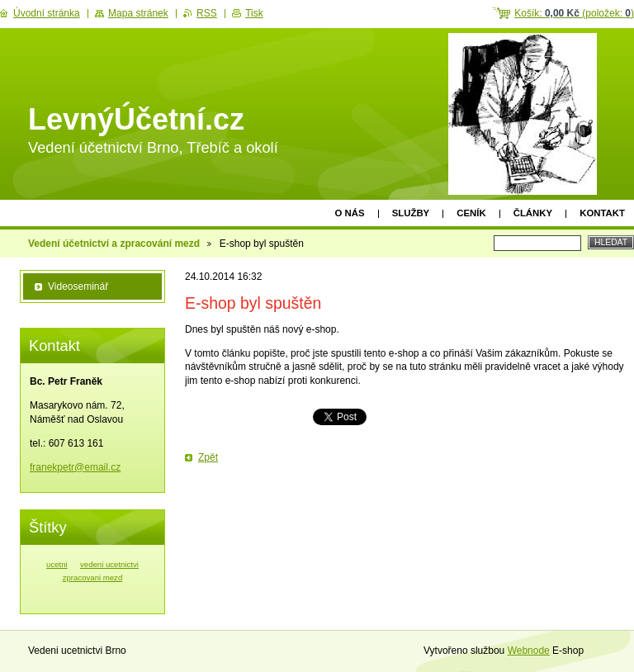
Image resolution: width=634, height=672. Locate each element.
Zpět (208, 457)
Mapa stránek (138, 13)
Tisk (254, 13)
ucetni (57, 564)
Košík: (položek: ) (574, 13)
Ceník (471, 213)
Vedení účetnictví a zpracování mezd (114, 244)
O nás (350, 213)
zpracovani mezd (93, 577)
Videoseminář (78, 286)
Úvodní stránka (47, 13)
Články (533, 213)
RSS (207, 13)
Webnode (529, 651)
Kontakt (602, 213)
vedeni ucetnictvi (109, 564)
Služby (411, 213)
